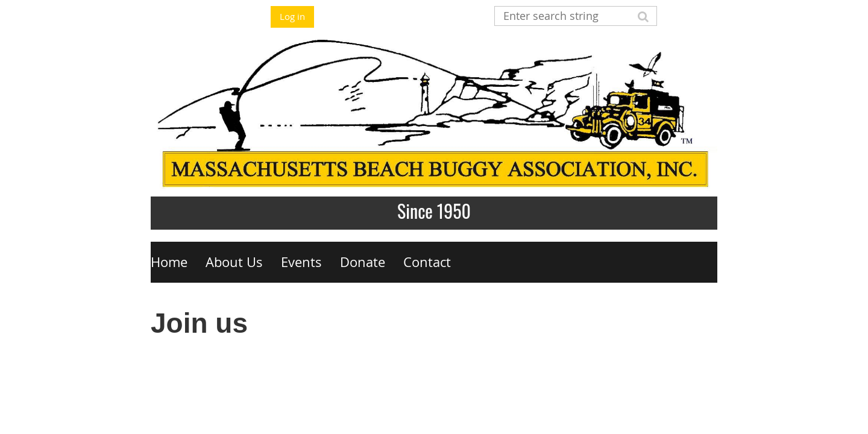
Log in (292, 16)
